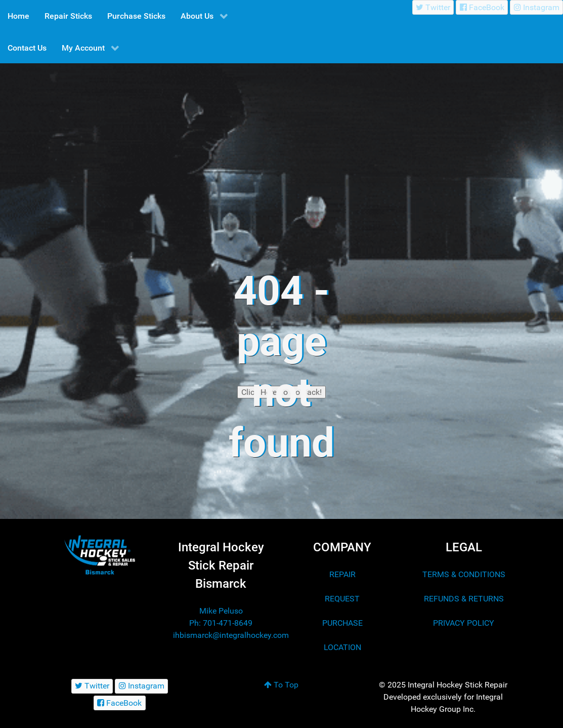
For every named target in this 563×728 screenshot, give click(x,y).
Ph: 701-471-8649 (221, 623)
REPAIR (342, 574)
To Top (281, 685)
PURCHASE (342, 623)
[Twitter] (433, 7)
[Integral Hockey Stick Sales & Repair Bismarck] (100, 555)
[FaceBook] (482, 7)
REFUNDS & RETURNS (464, 599)
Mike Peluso (221, 611)
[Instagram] (536, 7)
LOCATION (342, 647)
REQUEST (342, 599)
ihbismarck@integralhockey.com (231, 635)
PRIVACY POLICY (464, 623)
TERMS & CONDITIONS (464, 574)
